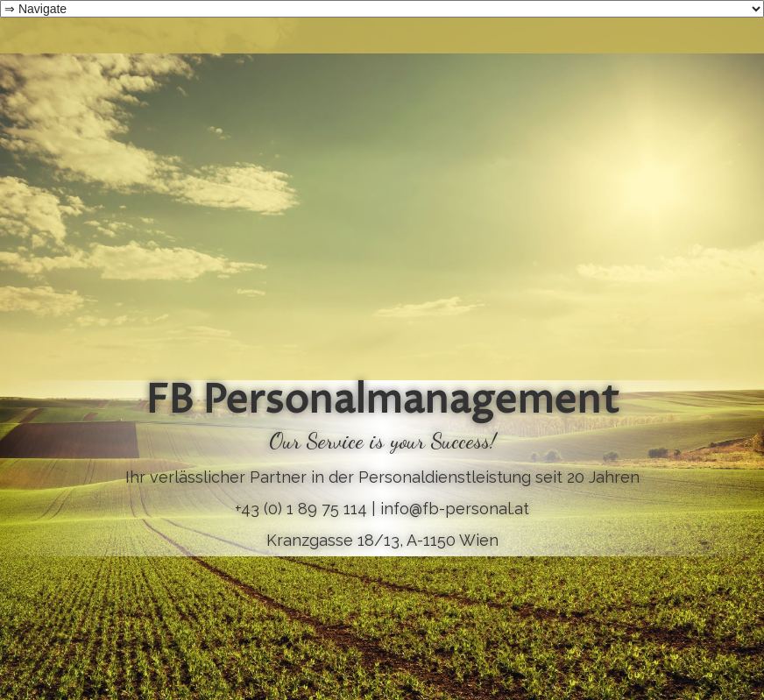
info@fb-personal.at (455, 509)
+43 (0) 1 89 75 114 (301, 509)
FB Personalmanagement (382, 402)
